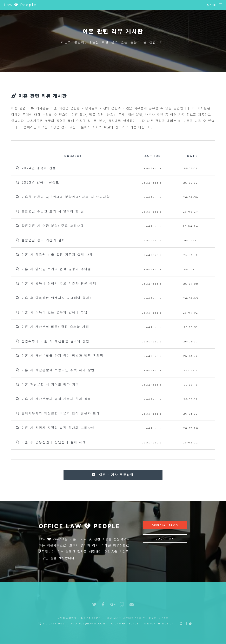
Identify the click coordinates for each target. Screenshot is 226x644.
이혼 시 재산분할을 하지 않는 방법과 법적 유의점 (60, 356)
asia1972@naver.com (88, 623)
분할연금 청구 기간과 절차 (41, 240)
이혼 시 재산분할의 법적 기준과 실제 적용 (54, 399)
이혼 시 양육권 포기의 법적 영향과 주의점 (54, 269)
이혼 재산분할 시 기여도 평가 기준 (47, 385)
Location (165, 538)
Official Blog (165, 525)
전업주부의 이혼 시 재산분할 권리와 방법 (53, 341)
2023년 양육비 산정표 (38, 183)
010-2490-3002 (52, 623)
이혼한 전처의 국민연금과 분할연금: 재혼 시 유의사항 (63, 197)
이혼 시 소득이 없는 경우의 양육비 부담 (52, 312)
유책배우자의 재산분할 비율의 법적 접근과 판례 (58, 413)
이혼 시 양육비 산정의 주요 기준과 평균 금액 (56, 284)
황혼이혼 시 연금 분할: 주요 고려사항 (50, 226)
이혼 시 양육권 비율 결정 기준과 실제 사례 (54, 255)
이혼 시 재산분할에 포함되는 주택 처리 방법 (55, 370)
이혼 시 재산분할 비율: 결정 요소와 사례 (52, 327)
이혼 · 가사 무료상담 (113, 475)
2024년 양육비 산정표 (38, 168)
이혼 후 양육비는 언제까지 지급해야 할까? (54, 298)
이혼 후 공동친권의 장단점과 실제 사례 (51, 442)
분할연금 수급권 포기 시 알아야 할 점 (50, 211)
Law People (20, 5)
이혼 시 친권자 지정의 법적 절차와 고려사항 (55, 428)
